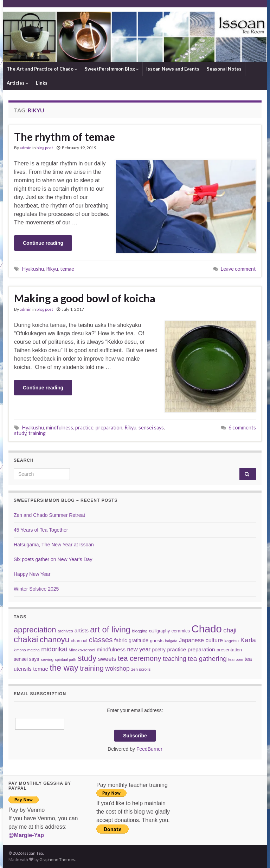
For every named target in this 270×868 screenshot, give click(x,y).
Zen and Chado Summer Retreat (49, 515)
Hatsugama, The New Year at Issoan (54, 545)
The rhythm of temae (65, 137)
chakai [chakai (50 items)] (26, 639)
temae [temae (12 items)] (41, 669)
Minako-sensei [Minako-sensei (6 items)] (82, 650)
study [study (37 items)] (87, 658)
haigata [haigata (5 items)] (171, 641)
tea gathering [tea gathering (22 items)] (207, 659)
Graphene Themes (57, 859)
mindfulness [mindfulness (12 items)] (111, 649)
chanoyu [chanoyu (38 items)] (54, 640)
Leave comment (238, 269)
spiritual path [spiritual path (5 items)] (65, 659)
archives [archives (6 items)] (65, 631)
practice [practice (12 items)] (176, 649)
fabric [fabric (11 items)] (121, 640)
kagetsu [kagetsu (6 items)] (232, 641)
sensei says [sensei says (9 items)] (26, 659)
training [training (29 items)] (92, 668)
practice (84, 428)
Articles (18, 83)
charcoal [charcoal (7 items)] (79, 641)
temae (67, 269)
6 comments (242, 428)
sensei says (151, 428)
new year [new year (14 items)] (139, 649)
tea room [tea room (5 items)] (236, 659)
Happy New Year (32, 574)
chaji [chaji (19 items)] (230, 630)
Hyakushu (33, 269)
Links (42, 83)
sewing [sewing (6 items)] (47, 659)
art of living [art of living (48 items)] (110, 630)
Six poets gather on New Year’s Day (53, 559)
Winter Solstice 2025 (36, 589)
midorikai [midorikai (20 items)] (54, 649)
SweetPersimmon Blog (112, 69)
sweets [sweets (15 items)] (107, 659)
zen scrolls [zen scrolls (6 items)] (141, 669)
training (37, 433)
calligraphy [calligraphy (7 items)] (159, 631)
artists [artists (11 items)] (82, 630)
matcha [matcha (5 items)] (34, 650)
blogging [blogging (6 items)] (140, 631)
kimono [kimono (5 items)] (20, 650)
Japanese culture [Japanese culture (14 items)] (201, 640)
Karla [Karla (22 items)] (248, 640)
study (20, 433)
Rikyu (52, 269)
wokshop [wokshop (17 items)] (118, 669)
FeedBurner (149, 749)
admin (26, 148)
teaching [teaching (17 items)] (174, 659)
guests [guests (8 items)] (157, 641)
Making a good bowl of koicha (85, 298)
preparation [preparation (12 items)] (201, 649)
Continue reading (43, 243)
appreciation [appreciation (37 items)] (35, 630)
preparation (109, 428)
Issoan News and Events (173, 69)
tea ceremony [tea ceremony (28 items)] (140, 658)
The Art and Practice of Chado (42, 69)
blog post (45, 148)
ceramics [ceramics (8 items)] (181, 631)
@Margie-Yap (26, 835)
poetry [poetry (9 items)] (159, 650)
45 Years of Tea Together (41, 530)
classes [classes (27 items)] (101, 640)
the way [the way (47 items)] (64, 668)
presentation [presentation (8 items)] (229, 650)
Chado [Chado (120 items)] (206, 629)
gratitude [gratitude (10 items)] (139, 640)
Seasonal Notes (224, 69)
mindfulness (60, 428)
